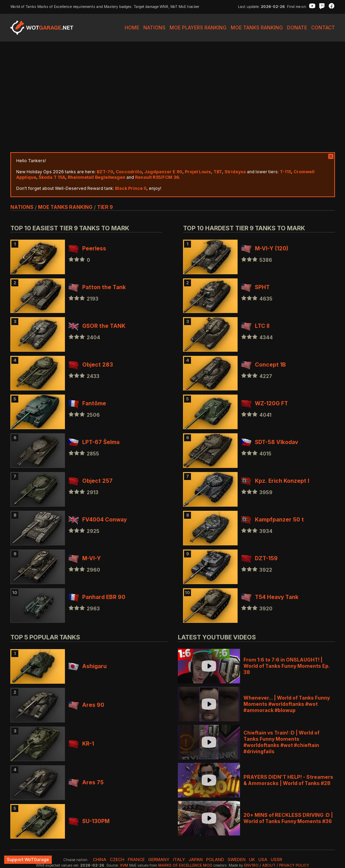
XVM (124, 865)
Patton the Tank (97, 287)
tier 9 (105, 207)
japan (196, 860)
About (269, 865)
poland (215, 860)
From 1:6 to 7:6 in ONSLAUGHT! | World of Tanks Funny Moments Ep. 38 (287, 666)
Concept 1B (263, 365)
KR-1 (81, 744)
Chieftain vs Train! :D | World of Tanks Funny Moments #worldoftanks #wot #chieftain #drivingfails (281, 742)
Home (132, 27)
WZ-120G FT (265, 403)
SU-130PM (89, 821)
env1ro (251, 865)
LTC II (255, 326)
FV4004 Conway (98, 520)
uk (252, 860)
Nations (154, 27)
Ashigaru (88, 666)
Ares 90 (86, 705)
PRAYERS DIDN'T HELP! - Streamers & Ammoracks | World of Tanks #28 (288, 780)
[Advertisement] (173, 97)
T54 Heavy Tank (270, 597)
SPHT (255, 287)
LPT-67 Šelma (94, 442)
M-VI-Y (85, 558)
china (100, 860)
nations (22, 207)
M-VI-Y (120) (265, 248)
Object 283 (91, 365)
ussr (276, 860)
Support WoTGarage (28, 860)
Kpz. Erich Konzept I (275, 481)
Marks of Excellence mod (185, 865)
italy (179, 860)
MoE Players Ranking (198, 27)
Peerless (87, 248)
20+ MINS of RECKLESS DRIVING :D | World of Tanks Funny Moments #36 (288, 818)
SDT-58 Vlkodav (270, 442)
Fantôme (87, 403)
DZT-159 (259, 558)
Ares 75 (86, 782)
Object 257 (90, 481)
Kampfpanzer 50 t (272, 520)
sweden (237, 860)
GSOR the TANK (97, 326)
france (136, 860)
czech (117, 860)
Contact (323, 27)
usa (263, 860)
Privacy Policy (294, 865)
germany (159, 860)
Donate (297, 27)
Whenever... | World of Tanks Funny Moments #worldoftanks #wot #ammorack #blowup (287, 704)
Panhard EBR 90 (97, 597)
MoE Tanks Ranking (257, 27)
